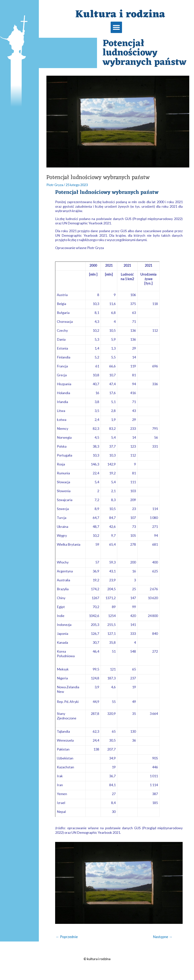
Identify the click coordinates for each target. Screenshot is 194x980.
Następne (162, 937)
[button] (116, 27)
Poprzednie (67, 937)
